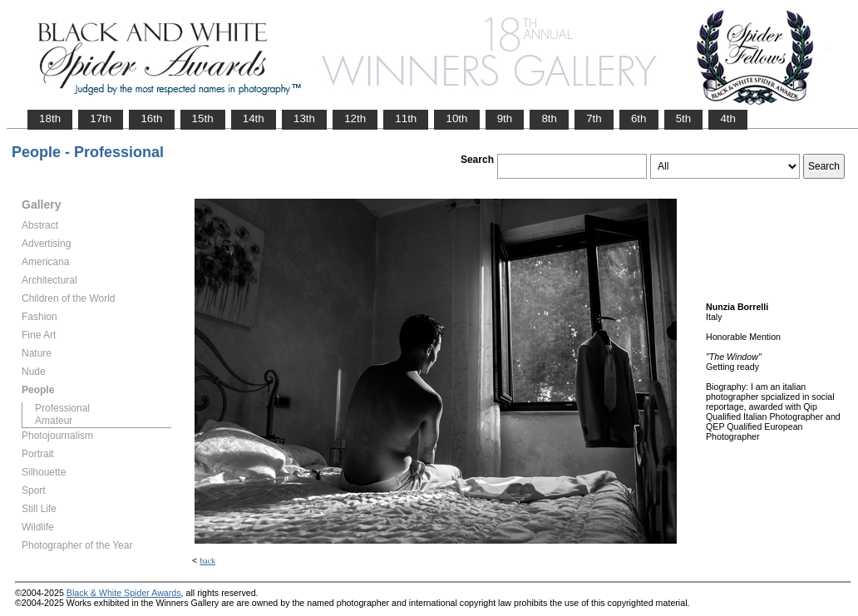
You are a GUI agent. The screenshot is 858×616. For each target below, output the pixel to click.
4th (728, 118)
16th (151, 118)
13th (304, 118)
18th (50, 118)
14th (254, 118)
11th (406, 118)
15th (203, 118)
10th (456, 118)
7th (594, 118)
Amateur (54, 421)
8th (549, 118)
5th (684, 118)
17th (101, 118)
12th (355, 118)
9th (505, 118)
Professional (62, 408)
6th (639, 118)
